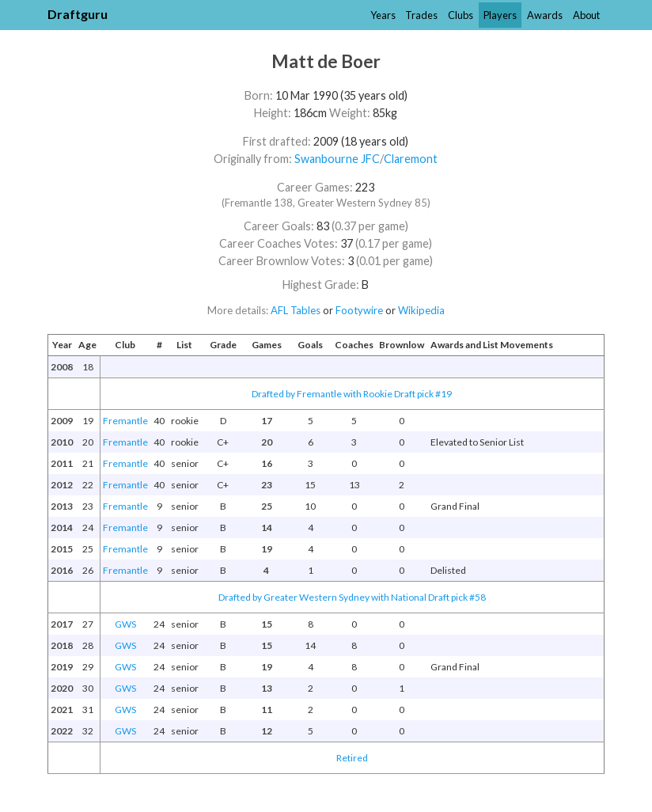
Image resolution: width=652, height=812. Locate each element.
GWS (125, 624)
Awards (545, 15)
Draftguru (78, 14)
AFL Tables (296, 310)
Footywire (359, 310)
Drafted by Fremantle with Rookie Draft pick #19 (352, 394)
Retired (352, 758)
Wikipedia (421, 310)
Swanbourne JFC (337, 159)
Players (500, 15)
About (586, 15)
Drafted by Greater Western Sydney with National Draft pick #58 (352, 597)
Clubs (461, 15)
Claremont (411, 159)
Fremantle (125, 421)
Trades (421, 15)
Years (383, 15)
